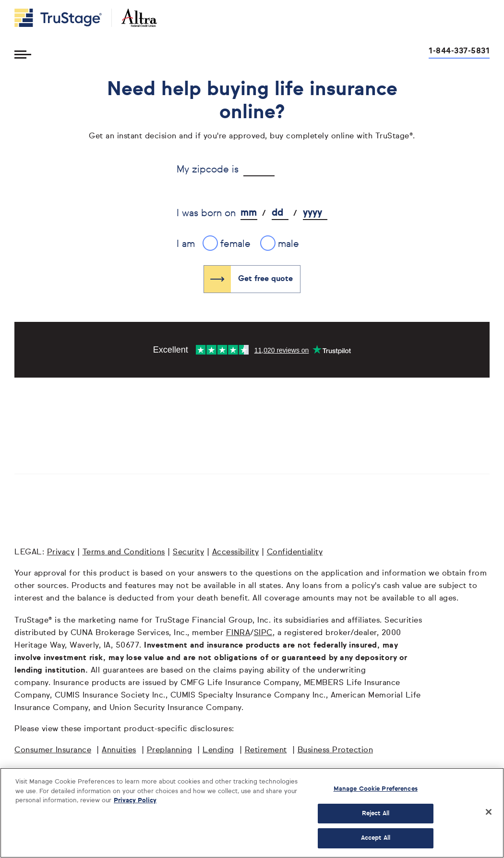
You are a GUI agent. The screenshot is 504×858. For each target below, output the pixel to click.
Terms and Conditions (124, 552)
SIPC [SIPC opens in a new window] (263, 633)
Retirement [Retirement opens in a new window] (266, 750)
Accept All (376, 838)
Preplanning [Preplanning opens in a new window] (170, 750)
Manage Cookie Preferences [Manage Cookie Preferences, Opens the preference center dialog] (376, 789)
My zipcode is (208, 170)
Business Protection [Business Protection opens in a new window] (336, 750)
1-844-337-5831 (459, 51)
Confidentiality (295, 552)
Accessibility (236, 552)
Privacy (61, 552)
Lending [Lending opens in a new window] (218, 750)
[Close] (489, 812)
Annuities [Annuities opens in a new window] (119, 750)
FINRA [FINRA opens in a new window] (238, 633)
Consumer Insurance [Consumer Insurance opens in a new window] (53, 750)
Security (188, 552)
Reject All (376, 814)
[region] (252, 813)
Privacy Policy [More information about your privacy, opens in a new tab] (135, 801)
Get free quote (265, 279)
